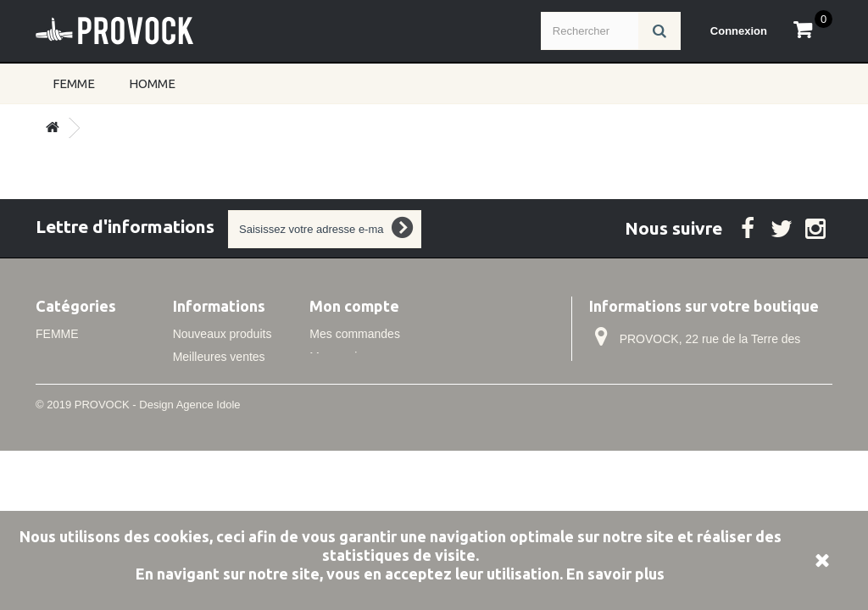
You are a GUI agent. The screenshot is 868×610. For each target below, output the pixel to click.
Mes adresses (346, 380)
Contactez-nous (214, 380)
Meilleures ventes (219, 357)
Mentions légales (217, 441)
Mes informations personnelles (390, 402)
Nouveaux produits (223, 334)
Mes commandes (355, 334)
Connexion (739, 31)
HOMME (152, 83)
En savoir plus (615, 574)
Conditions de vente (225, 464)
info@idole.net (701, 427)
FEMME (74, 83)
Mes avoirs (338, 357)
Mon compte (354, 306)
